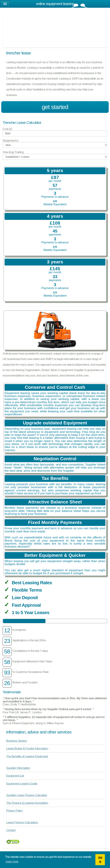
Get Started (55, 107)
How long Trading (13, 152)
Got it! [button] (100, 860)
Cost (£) (7, 129)
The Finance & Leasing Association (27, 803)
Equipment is (10, 141)
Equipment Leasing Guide (22, 784)
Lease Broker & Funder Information (27, 748)
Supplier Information (18, 768)
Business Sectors (17, 741)
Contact (11, 830)
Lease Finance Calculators (22, 822)
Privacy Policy (14, 811)
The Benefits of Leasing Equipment (27, 756)
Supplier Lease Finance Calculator (27, 795)
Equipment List (15, 776)
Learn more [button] (12, 862)
